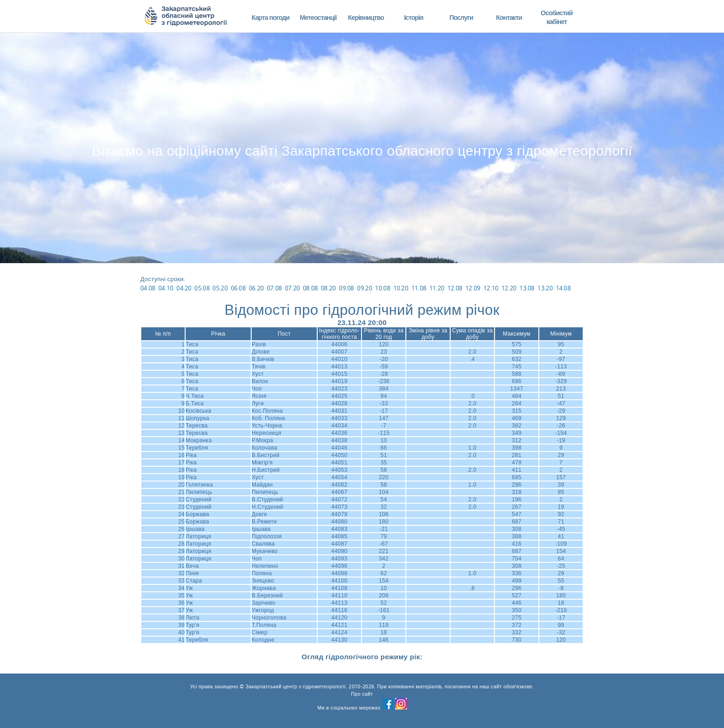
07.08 (275, 288)
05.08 (202, 288)
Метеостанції (318, 17)
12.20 (509, 288)
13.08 (527, 288)
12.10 (491, 288)
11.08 (419, 288)
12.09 (473, 288)
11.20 (437, 288)
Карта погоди (271, 17)
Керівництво (366, 17)
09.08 (347, 288)
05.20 (220, 288)
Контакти (509, 17)
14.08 (564, 288)
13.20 (545, 288)
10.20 (401, 288)
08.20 (329, 288)
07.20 (293, 288)
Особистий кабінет (557, 17)
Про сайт (362, 694)
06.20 (256, 288)
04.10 (166, 288)
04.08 (148, 288)
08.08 (311, 288)
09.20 (365, 288)
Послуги (461, 17)
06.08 (238, 288)
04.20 (184, 288)
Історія (414, 17)
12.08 (455, 288)
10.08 (383, 288)
